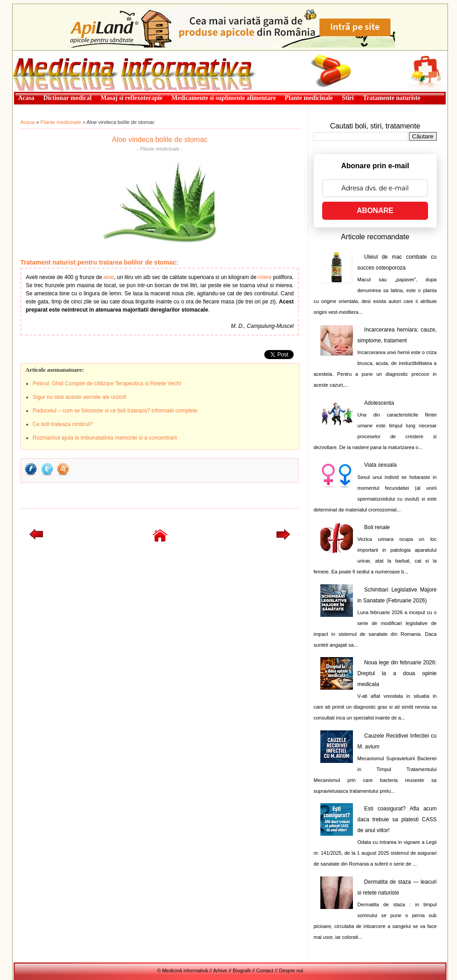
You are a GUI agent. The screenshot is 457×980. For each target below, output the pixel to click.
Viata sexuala (381, 465)
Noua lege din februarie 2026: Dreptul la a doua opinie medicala (397, 673)
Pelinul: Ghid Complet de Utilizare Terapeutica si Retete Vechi (107, 383)
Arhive (220, 971)
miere (265, 277)
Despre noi (291, 971)
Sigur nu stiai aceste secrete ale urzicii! (79, 397)
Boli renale (377, 527)
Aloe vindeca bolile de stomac (160, 140)
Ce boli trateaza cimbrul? (63, 424)
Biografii (242, 971)
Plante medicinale (61, 122)
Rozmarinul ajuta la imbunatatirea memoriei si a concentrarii (105, 438)
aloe (109, 277)
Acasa (28, 122)
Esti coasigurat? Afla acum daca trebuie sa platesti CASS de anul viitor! (397, 819)
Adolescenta (379, 403)
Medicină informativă (37, 53)
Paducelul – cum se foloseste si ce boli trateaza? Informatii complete (115, 411)
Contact (265, 971)
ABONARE (375, 211)
